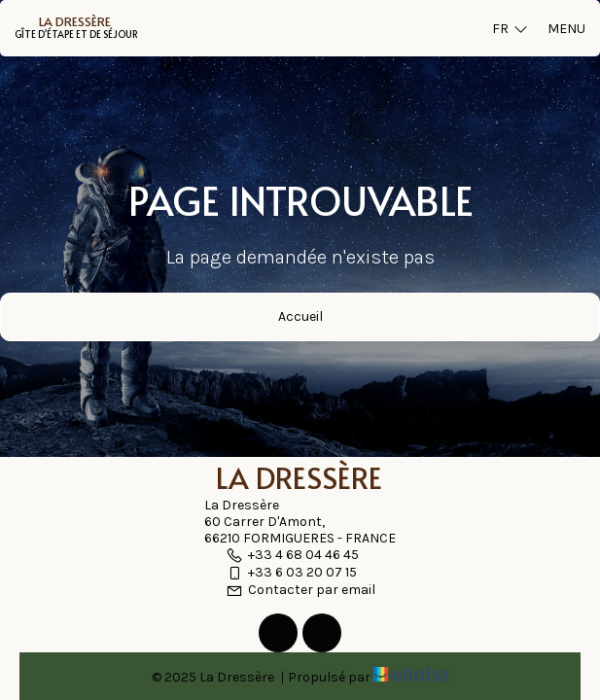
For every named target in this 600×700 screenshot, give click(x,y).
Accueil (300, 316)
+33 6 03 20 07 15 (291, 572)
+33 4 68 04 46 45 (292, 555)
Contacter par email (300, 590)
